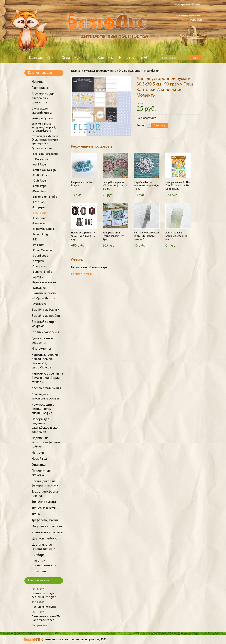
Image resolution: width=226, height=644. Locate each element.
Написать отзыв (81, 274)
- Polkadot (38, 245)
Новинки (38, 82)
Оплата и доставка (77, 58)
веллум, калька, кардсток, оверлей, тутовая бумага (44, 127)
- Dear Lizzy (39, 192)
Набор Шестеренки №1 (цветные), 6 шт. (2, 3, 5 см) (115, 186)
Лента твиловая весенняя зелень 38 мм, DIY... (176, 236)
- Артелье (38, 277)
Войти (196, 4)
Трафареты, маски (45, 520)
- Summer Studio (42, 272)
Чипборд (38, 555)
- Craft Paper (39, 181)
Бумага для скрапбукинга (100, 71)
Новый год (39, 459)
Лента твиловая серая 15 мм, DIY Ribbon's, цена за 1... (146, 236)
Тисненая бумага (44, 502)
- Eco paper (38, 208)
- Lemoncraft (39, 224)
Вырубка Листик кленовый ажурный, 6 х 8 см (146, 186)
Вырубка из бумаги (45, 310)
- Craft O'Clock (40, 175)
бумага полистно (43, 149)
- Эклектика (39, 304)
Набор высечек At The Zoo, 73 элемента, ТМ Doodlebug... (178, 186)
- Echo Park (38, 202)
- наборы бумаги (42, 119)
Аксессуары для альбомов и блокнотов (43, 98)
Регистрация (182, 4)
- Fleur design (40, 213)
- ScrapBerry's (40, 256)
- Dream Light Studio (44, 197)
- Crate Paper (39, 186)
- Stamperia (39, 267)
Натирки (38, 453)
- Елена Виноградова (45, 154)
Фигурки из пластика (47, 526)
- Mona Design (41, 234)
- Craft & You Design (44, 170)
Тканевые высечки (45, 508)
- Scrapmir (38, 261)
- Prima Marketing (43, 250)
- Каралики (39, 288)
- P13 (35, 240)
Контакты (106, 58)
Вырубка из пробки (46, 316)
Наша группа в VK (134, 58)
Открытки (39, 465)
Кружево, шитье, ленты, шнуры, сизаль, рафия (43, 409)
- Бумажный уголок (44, 283)
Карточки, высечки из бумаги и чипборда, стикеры (47, 378)
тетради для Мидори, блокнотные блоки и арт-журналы (45, 140)
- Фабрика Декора (43, 299)
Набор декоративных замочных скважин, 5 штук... (83, 236)
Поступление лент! (44, 607)
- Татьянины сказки (44, 293)
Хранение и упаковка (47, 533)
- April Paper (39, 165)
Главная (35, 58)
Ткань (36, 514)
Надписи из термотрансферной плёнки (46, 442)
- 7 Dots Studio (41, 159)
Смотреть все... (40, 625)
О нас (52, 58)
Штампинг (39, 572)
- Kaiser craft (39, 218)
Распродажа (41, 88)
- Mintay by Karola (43, 229)
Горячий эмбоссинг (46, 332)
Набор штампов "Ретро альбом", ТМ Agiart (113, 236)
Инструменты (41, 349)
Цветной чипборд (45, 539)
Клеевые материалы (46, 388)
